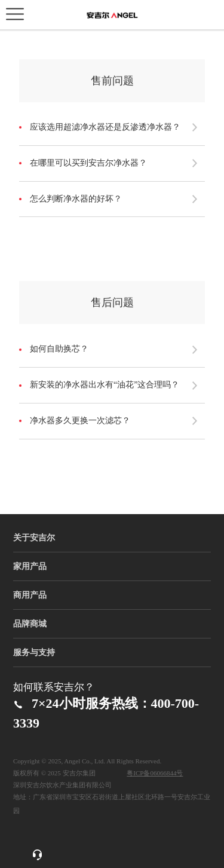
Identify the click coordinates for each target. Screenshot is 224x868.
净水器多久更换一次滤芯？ (80, 421)
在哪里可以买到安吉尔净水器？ (88, 163)
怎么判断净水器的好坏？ (76, 199)
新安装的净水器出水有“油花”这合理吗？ (105, 385)
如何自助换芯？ (59, 349)
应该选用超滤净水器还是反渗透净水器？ (105, 127)
